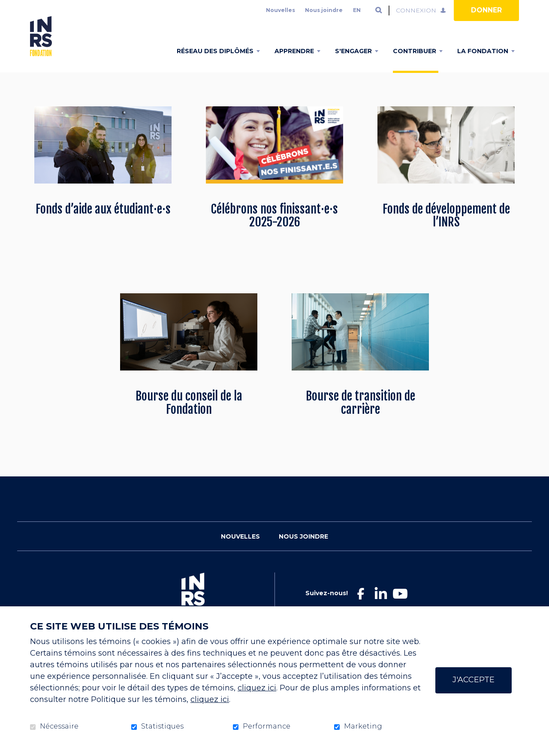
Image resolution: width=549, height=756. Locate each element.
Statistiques (162, 726)
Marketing (363, 726)
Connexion (416, 10)
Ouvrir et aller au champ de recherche (379, 10)
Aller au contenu (7, 7)
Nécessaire (59, 726)
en (357, 10)
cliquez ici (257, 688)
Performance (267, 726)
